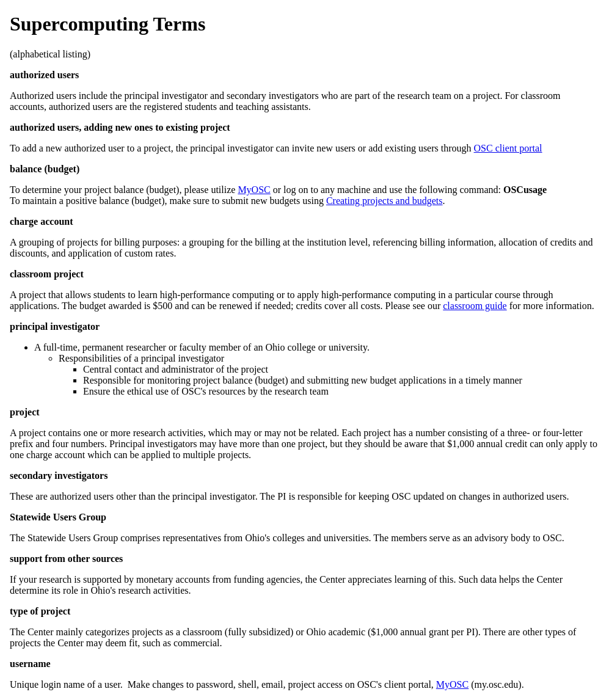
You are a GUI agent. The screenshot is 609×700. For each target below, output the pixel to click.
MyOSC (254, 190)
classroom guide (475, 306)
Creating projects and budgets (385, 201)
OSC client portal (508, 148)
